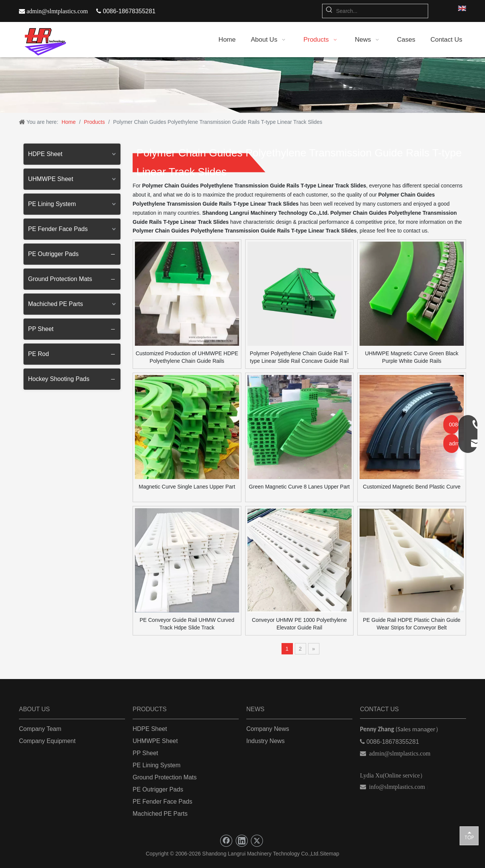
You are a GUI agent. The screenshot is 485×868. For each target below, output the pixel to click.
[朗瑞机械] (242, 85)
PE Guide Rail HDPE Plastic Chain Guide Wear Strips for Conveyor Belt (412, 624)
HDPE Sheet (45, 154)
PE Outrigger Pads (53, 254)
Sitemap (329, 854)
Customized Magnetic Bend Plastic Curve (412, 487)
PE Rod (38, 354)
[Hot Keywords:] (329, 11)
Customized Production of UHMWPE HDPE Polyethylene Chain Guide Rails (187, 357)
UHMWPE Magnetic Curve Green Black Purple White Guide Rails (412, 357)
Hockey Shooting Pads (59, 379)
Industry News (265, 741)
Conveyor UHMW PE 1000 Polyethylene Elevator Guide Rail (300, 624)
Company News (268, 729)
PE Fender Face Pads (58, 229)
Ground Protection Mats (60, 279)
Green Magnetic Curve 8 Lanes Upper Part (299, 487)
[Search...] (382, 11)
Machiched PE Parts (56, 304)
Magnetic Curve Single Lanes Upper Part (187, 487)
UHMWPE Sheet (51, 179)
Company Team (40, 729)
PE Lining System (52, 204)
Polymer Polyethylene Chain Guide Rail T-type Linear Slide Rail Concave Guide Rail (299, 357)
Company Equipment (47, 741)
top (469, 835)
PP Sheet (41, 329)
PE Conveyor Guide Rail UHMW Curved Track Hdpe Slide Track (187, 624)
